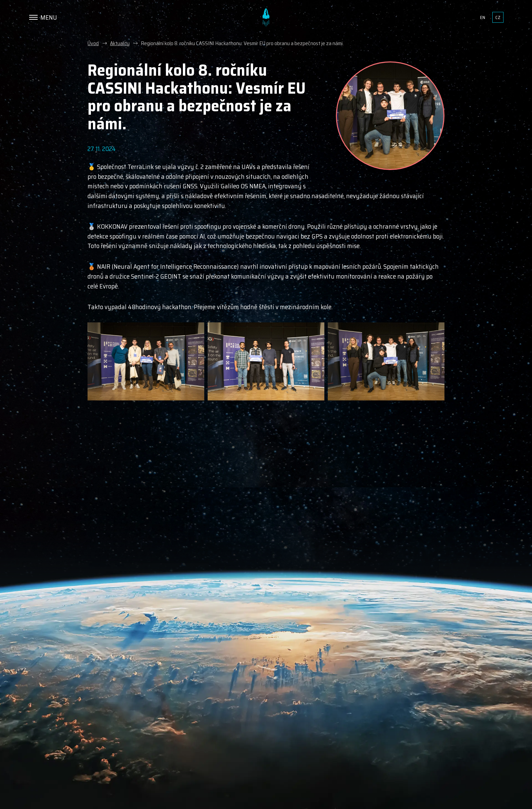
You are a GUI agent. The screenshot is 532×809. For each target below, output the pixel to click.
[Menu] (43, 17)
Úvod (93, 43)
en (483, 17)
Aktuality (120, 43)
